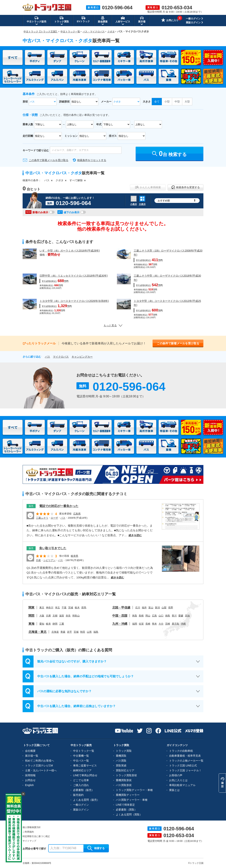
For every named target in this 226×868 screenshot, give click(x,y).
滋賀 (62, 616)
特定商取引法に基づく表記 (36, 836)
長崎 (148, 624)
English (29, 785)
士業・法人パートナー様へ (41, 770)
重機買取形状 (124, 780)
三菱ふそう (42, 518)
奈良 (68, 616)
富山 (151, 608)
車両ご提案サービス (85, 766)
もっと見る (113, 325)
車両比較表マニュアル (182, 785)
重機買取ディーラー (128, 795)
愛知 (42, 624)
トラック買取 (124, 751)
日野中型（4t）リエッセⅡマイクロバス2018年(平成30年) (74, 276)
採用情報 (30, 775)
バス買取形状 (124, 785)
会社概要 (30, 751)
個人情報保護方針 (32, 827)
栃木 (77, 608)
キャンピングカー (82, 357)
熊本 (154, 624)
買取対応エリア (125, 770)
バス (47, 180)
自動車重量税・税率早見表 (185, 756)
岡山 (148, 616)
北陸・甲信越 (121, 608)
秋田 (83, 632)
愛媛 (181, 616)
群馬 (84, 608)
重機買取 (121, 756)
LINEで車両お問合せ (85, 775)
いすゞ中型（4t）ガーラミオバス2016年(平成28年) (70, 251)
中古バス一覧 (81, 761)
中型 (177, 102)
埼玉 (57, 608)
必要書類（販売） (84, 790)
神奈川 (50, 608)
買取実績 (121, 766)
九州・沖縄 (120, 624)
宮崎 (168, 624)
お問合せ (30, 780)
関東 (31, 608)
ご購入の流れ (81, 785)
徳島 (168, 616)
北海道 (55, 632)
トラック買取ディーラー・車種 (134, 790)
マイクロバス (61, 357)
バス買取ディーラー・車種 (132, 800)
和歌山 (76, 616)
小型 (167, 102)
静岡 (55, 624)
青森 (63, 632)
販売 (31, 506)
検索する (96, 848)
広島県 (77, 514)
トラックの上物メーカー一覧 (186, 761)
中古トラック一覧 (84, 751)
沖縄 (183, 624)
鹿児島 (175, 624)
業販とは (174, 790)
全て (157, 102)
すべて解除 (76, 180)
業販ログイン (193, 23)
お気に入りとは (178, 780)
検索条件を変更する (186, 187)
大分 (161, 624)
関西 (31, 616)
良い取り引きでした (53, 548)
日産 (38, 560)
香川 (174, 616)
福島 (96, 632)
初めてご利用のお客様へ (40, 761)
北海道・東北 (37, 632)
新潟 (157, 608)
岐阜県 (74, 556)
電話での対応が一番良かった (59, 506)
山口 (161, 616)
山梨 (164, 608)
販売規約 (78, 795)
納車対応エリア (82, 770)
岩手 (69, 632)
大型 (187, 102)
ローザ (54, 518)
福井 (144, 608)
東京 (42, 608)
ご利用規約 (28, 832)
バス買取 (121, 761)
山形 (89, 632)
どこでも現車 (81, 780)
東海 (31, 624)
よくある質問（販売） (86, 800)
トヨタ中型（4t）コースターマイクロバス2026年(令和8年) (74, 301)
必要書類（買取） (126, 810)
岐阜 (48, 624)
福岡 (135, 624)
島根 (141, 616)
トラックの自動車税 (181, 751)
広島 (154, 616)
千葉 (64, 608)
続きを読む (135, 535)
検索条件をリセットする (92, 160)
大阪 (42, 616)
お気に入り (170, 21)
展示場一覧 (32, 756)
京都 (55, 616)
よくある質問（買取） (129, 814)
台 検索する (170, 154)
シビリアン (49, 560)
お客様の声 (176, 775)
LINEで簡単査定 (125, 805)
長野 (171, 608)
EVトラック (83, 19)
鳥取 (135, 616)
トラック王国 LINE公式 (183, 766)
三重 (62, 624)
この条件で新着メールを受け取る (49, 160)
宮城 (76, 632)
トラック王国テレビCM (39, 766)
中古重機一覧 (81, 756)
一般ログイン (193, 19)
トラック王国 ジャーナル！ (185, 770)
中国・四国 (120, 616)
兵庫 (48, 616)
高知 (187, 616)
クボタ (60, 180)
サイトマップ (29, 841)
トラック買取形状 (126, 775)
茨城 (71, 608)
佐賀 (141, 624)
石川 (138, 608)
